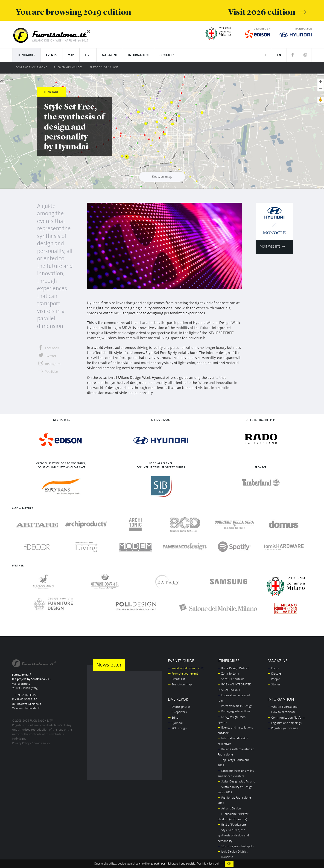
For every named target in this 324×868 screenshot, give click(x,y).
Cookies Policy (41, 743)
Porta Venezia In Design (235, 706)
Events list (177, 679)
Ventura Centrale (231, 679)
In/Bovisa (225, 857)
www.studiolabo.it (28, 709)
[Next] (237, 246)
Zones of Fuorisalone (31, 68)
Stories (274, 685)
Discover (275, 674)
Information (139, 55)
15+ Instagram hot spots (236, 846)
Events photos (179, 707)
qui (217, 864)
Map (71, 55)
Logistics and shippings (285, 723)
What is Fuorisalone (283, 707)
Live (88, 55)
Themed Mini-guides (68, 68)
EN (279, 55)
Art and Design (229, 809)
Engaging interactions (234, 712)
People (274, 679)
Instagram (49, 364)
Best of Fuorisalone (104, 68)
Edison (174, 718)
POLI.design (177, 728)
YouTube (48, 372)
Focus (273, 668)
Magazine (110, 55)
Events (51, 55)
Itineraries (26, 55)
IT (265, 55)
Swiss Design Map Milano (236, 782)
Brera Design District (233, 668)
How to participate (282, 712)
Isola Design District (233, 852)
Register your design (283, 728)
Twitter (47, 356)
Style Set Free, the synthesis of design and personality (233, 836)
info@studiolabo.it (29, 704)
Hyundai (175, 723)
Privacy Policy (21, 743)
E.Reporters (177, 712)
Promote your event (183, 674)
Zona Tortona (228, 674)
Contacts (167, 55)
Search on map (180, 685)
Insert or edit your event (186, 668)
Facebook (48, 348)
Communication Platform (286, 718)
